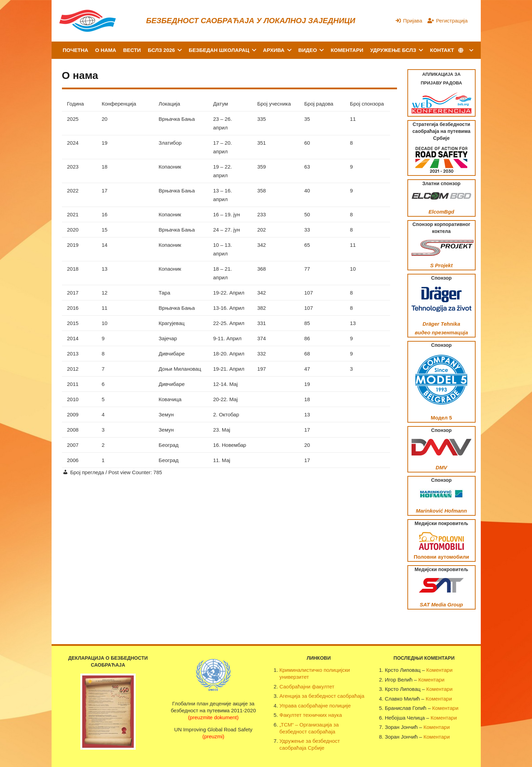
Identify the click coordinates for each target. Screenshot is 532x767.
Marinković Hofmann (441, 511)
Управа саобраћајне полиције (315, 706)
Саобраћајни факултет (307, 687)
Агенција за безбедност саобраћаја (322, 696)
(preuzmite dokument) (213, 717)
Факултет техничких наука (310, 715)
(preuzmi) (213, 736)
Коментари (440, 670)
